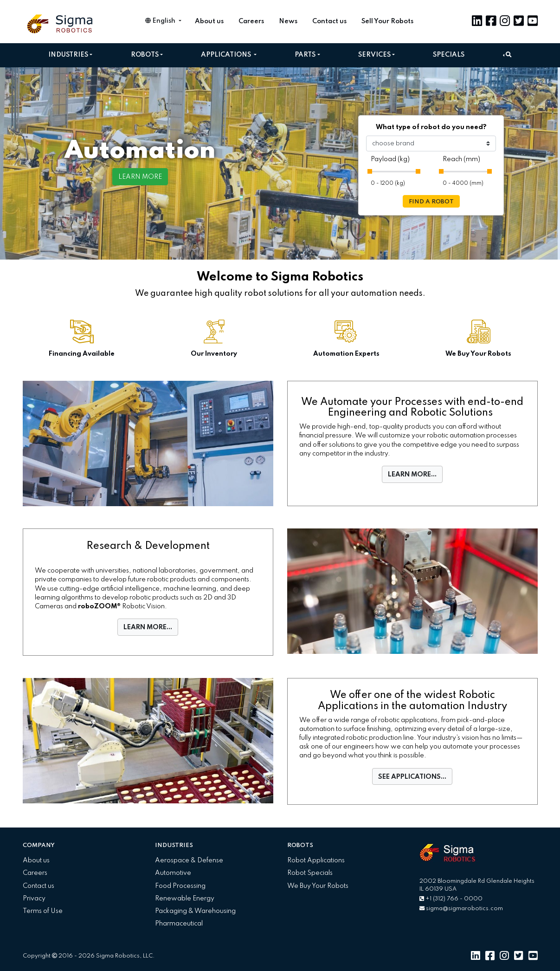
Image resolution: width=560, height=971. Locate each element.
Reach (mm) (461, 159)
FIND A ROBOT (431, 202)
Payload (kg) (390, 159)
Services (374, 55)
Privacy (34, 899)
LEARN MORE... (412, 475)
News (288, 21)
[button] (507, 55)
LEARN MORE (140, 177)
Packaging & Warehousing (195, 911)
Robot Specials (310, 873)
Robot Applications (316, 860)
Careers (251, 21)
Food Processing (180, 886)
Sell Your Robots (387, 21)
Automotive (173, 873)
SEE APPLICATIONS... (412, 777)
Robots (145, 55)
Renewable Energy (185, 899)
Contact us (329, 21)
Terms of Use (43, 911)
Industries (68, 55)
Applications (227, 55)
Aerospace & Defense (189, 860)
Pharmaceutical (179, 924)
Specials (449, 55)
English (161, 21)
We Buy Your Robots (318, 886)
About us (209, 21)
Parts (305, 55)
